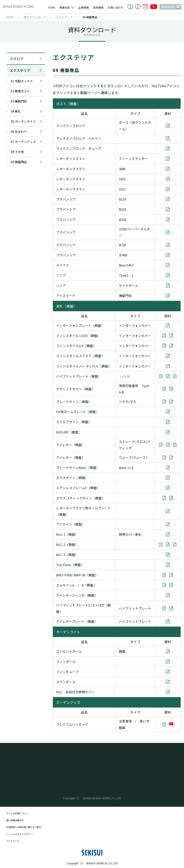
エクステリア (26, 70)
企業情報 (84, 7)
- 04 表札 (24, 111)
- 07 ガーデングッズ (24, 142)
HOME (52, 7)
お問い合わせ (115, 7)
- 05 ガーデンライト (24, 121)
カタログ (26, 59)
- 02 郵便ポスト (24, 91)
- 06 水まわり (24, 132)
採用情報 (98, 7)
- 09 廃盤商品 (24, 162)
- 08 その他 (24, 152)
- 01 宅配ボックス (24, 81)
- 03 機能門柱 (24, 101)
